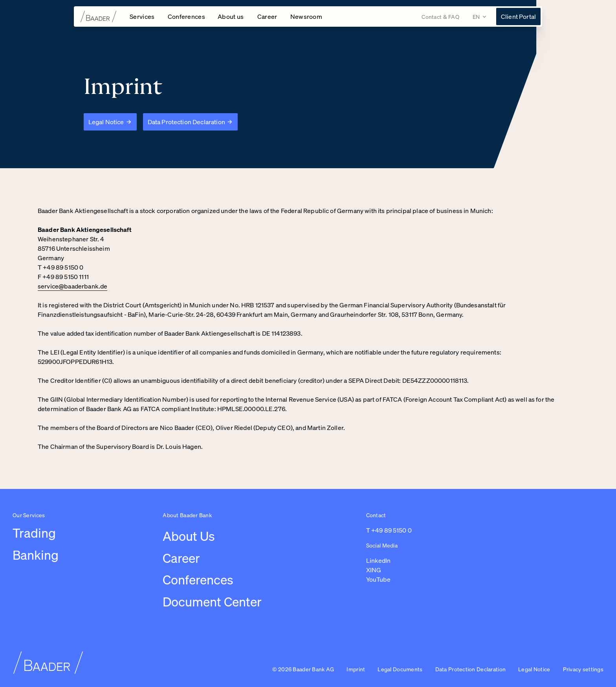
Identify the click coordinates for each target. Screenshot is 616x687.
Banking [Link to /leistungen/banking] (36, 555)
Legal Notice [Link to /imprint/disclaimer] (534, 669)
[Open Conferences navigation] (187, 17)
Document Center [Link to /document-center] (212, 602)
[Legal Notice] (110, 122)
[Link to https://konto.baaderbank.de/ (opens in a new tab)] (518, 17)
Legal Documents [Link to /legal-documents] (400, 669)
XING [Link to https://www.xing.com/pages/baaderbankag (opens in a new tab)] (374, 570)
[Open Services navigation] (142, 17)
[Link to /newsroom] (306, 17)
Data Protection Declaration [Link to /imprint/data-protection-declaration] (471, 669)
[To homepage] (99, 17)
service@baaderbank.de (72, 286)
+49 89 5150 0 (391, 530)
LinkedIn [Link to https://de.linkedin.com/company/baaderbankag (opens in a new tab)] (378, 560)
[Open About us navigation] (231, 17)
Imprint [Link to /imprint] (356, 669)
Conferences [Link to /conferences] (198, 580)
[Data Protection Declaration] (190, 122)
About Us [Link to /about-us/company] (189, 536)
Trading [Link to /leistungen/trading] (34, 533)
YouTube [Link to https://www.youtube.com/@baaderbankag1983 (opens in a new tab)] (378, 579)
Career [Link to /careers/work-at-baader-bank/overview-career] (181, 558)
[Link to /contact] (440, 17)
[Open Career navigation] (268, 17)
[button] (583, 670)
